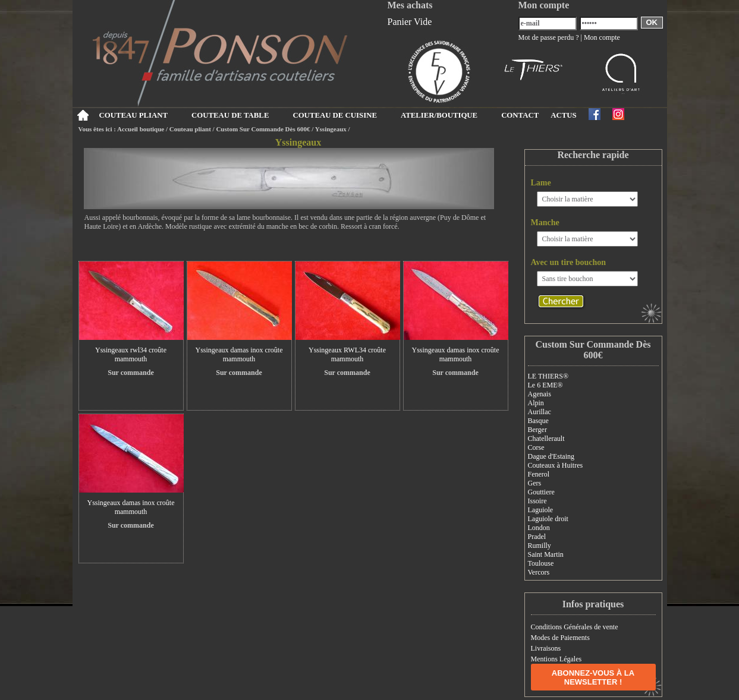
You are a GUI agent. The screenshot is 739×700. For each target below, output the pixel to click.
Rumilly (540, 546)
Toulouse (541, 563)
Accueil (83, 115)
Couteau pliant (190, 129)
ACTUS (563, 115)
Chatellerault (546, 439)
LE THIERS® (548, 376)
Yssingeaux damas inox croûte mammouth (239, 354)
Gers (535, 483)
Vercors (539, 572)
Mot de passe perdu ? (549, 37)
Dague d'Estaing (551, 456)
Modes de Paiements (560, 638)
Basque (538, 421)
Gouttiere (541, 492)
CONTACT (520, 115)
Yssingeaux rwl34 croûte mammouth (131, 354)
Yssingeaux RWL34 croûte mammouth (347, 354)
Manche (545, 223)
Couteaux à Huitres (556, 465)
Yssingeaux (331, 129)
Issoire (537, 501)
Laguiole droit (548, 519)
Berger (537, 430)
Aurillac (540, 412)
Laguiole (541, 510)
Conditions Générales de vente (575, 627)
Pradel (537, 537)
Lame (541, 183)
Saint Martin (546, 554)
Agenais (540, 394)
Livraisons (546, 648)
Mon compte (602, 37)
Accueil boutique (141, 129)
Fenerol (539, 474)
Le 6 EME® (545, 385)
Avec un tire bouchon (569, 262)
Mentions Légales (556, 659)
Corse (536, 447)
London (539, 528)
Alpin (536, 403)
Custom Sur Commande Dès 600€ (263, 129)
